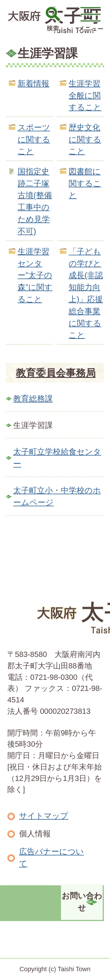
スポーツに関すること (34, 139)
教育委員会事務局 (56, 373)
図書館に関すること (85, 183)
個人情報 (35, 834)
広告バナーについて (51, 857)
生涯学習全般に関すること (85, 95)
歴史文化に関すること (85, 139)
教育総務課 (33, 399)
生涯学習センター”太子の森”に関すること (35, 275)
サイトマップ (44, 816)
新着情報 (33, 83)
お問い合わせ (82, 902)
